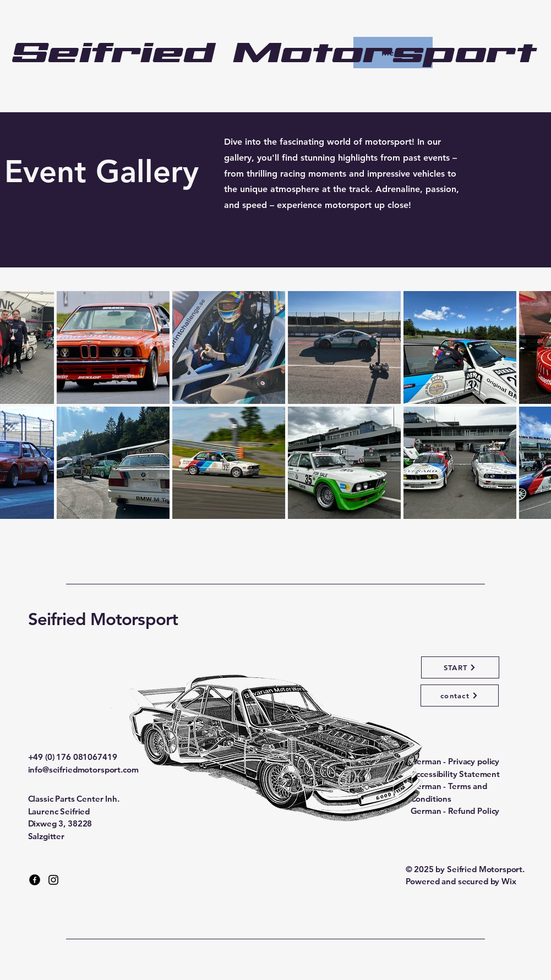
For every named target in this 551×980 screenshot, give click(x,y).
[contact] (460, 696)
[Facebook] (35, 880)
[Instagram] (53, 880)
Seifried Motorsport (103, 619)
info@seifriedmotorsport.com (83, 770)
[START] (460, 667)
